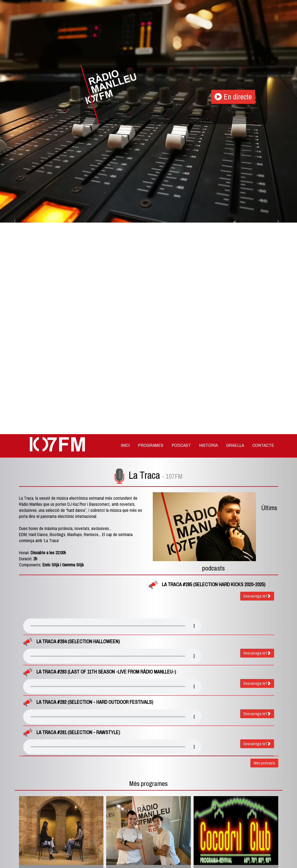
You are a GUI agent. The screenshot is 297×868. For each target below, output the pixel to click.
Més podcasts (264, 763)
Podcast (181, 445)
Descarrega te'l (257, 596)
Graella (235, 445)
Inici (125, 445)
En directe (234, 97)
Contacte (263, 445)
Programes (151, 445)
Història (208, 445)
